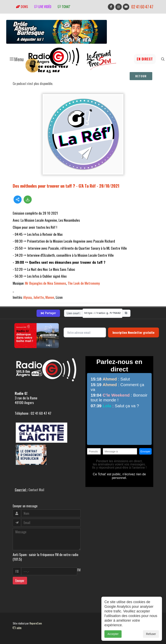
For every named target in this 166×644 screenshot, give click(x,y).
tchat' (64, 7)
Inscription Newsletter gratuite (133, 332)
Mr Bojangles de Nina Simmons (46, 283)
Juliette (39, 297)
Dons (22, 7)
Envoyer (20, 581)
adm (17, 628)
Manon (50, 297)
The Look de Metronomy (84, 283)
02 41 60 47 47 (142, 7)
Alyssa (27, 297)
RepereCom (36, 623)
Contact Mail (36, 490)
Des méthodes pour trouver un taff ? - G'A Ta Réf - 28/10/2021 (66, 186)
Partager (48, 313)
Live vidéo (43, 7)
